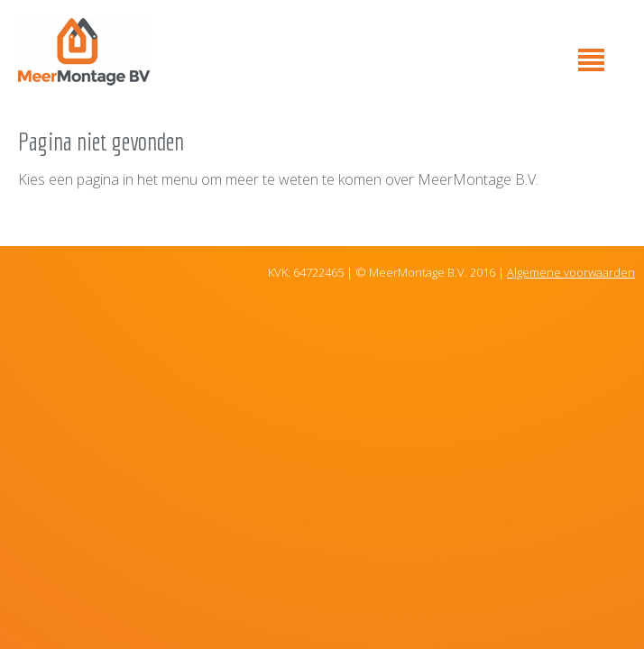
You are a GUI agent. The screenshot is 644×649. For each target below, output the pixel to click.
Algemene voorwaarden (571, 272)
